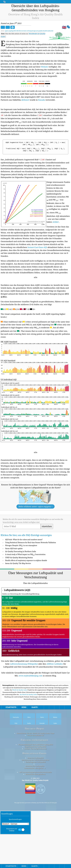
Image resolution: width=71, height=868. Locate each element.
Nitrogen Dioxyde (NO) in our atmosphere (21, 574)
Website (44, 67)
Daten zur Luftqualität (35, 815)
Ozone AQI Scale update (14, 577)
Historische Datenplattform (35, 831)
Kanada (42, 100)
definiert (25, 100)
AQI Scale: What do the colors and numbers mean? (24, 568)
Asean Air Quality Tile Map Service (18, 592)
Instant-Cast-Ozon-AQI (37, 247)
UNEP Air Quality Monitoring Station (19, 586)
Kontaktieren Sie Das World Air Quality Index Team (35, 790)
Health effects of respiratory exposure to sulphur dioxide (26, 589)
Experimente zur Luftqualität (35, 804)
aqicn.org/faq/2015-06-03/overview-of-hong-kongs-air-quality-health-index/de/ (29, 31)
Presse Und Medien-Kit (35, 792)
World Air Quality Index (20, 747)
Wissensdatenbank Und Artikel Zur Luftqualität (35, 802)
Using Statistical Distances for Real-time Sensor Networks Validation (31, 571)
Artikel (56, 222)
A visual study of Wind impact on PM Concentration (25, 583)
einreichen (47, 555)
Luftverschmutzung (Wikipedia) (24, 692)
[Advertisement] (35, 527)
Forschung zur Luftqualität (34, 797)
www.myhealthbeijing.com (31, 704)
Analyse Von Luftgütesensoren (35, 806)
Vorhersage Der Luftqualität (35, 819)
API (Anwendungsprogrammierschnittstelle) (35, 829)
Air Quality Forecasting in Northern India (21, 580)
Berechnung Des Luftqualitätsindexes (35, 817)
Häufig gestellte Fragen (34, 810)
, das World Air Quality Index (28, 752)
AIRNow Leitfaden (55, 692)
